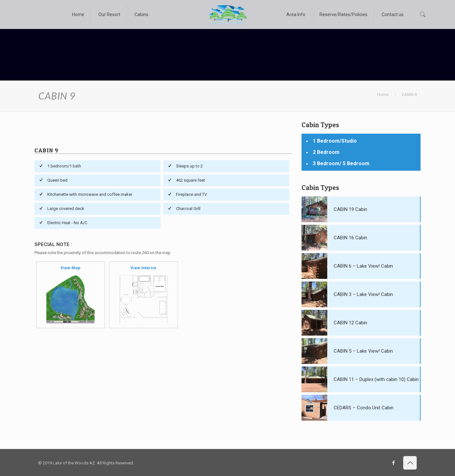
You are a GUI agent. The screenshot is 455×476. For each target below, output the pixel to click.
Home (383, 95)
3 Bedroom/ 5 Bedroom (341, 163)
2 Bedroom (326, 152)
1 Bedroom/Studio (335, 141)
